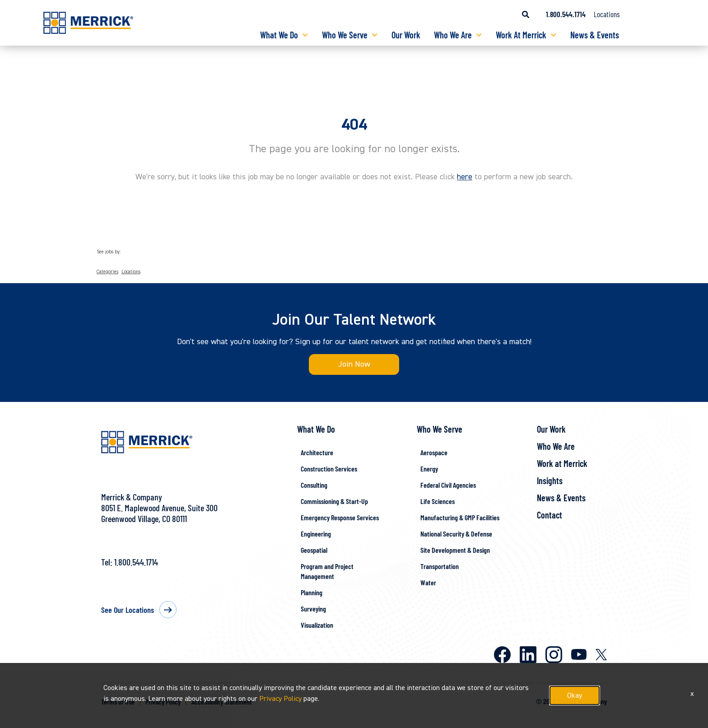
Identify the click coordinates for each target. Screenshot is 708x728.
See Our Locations (128, 610)
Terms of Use (118, 702)
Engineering (316, 534)
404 (354, 125)
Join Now (354, 364)
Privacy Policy (163, 702)
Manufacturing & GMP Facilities (460, 517)
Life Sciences (438, 501)
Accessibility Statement (222, 702)
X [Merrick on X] (601, 655)
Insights (550, 481)
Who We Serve (345, 35)
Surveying (313, 609)
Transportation (440, 566)
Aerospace (434, 452)
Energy (429, 469)
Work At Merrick (521, 35)
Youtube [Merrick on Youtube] (579, 654)
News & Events (595, 35)
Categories (107, 272)
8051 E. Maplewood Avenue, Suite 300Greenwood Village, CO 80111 (159, 513)
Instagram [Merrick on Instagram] (554, 655)
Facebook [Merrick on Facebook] (502, 655)
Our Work (406, 35)
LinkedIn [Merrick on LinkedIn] (528, 655)
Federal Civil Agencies (448, 485)
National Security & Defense (456, 534)
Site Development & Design (455, 550)
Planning (312, 592)
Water (428, 582)
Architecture (317, 452)
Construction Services (329, 469)
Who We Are (453, 35)
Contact (550, 515)
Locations (607, 14)
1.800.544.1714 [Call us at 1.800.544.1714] (566, 14)
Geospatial (314, 550)
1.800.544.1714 (136, 562)
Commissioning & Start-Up (334, 501)
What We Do (279, 35)
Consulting (314, 485)
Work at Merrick (562, 463)
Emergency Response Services (340, 517)
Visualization (317, 625)
